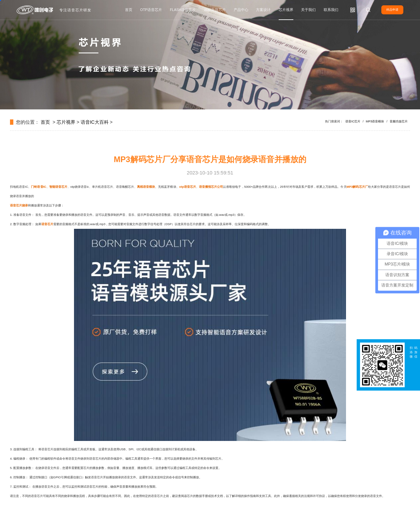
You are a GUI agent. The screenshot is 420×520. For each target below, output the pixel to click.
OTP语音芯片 (151, 10)
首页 (129, 10)
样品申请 (392, 10)
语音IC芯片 (353, 121)
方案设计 (263, 10)
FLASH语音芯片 (183, 10)
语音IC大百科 (95, 122)
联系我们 (331, 10)
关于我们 (308, 10)
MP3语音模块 (375, 121)
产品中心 (241, 10)
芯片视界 (286, 10)
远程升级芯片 (215, 10)
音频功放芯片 (399, 121)
